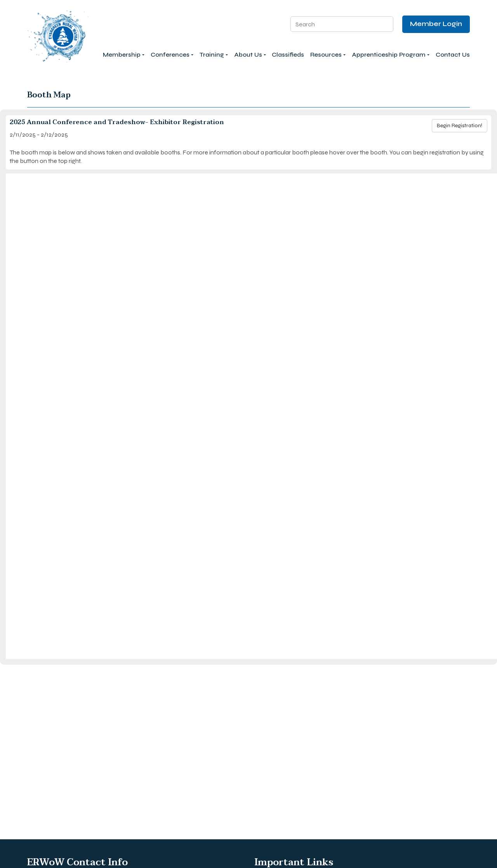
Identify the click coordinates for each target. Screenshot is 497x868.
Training (214, 55)
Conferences (172, 55)
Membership (124, 55)
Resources (328, 55)
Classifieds (288, 55)
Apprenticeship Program (391, 55)
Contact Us (453, 55)
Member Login (436, 24)
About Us (250, 55)
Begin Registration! (460, 126)
